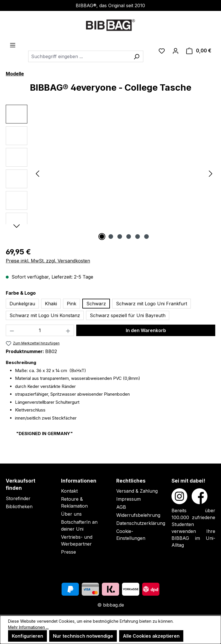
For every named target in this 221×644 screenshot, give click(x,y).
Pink (72, 304)
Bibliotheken (19, 506)
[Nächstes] (211, 173)
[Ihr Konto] (176, 51)
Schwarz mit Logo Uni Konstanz (45, 315)
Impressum (128, 499)
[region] (110, 173)
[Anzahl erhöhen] (68, 330)
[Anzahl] (40, 330)
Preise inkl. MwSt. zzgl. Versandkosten (48, 261)
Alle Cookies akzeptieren (151, 636)
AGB (121, 507)
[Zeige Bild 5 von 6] (138, 237)
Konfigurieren (27, 636)
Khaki (51, 304)
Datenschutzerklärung (141, 523)
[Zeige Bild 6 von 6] (146, 237)
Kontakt (69, 491)
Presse (68, 552)
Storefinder (18, 498)
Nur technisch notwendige (83, 636)
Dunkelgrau (22, 304)
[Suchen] (137, 56)
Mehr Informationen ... (28, 627)
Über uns (71, 514)
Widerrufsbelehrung (138, 515)
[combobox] (79, 56)
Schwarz (96, 304)
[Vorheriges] (37, 173)
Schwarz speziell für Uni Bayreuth (128, 315)
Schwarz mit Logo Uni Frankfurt (152, 304)
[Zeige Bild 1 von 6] (102, 237)
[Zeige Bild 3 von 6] (120, 237)
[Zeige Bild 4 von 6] (129, 237)
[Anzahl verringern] (12, 330)
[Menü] (13, 45)
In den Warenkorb (146, 330)
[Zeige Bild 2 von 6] (111, 237)
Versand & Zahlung (137, 491)
